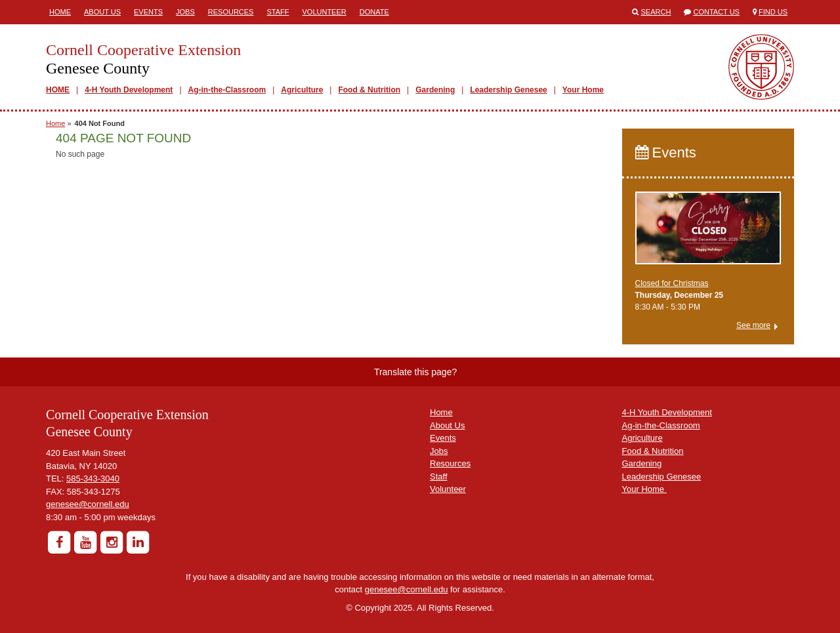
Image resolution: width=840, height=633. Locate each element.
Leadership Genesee (508, 90)
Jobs (185, 12)
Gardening (435, 90)
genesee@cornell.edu (88, 504)
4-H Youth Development (129, 90)
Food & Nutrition (369, 90)
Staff (278, 12)
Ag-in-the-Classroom (227, 90)
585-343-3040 (93, 479)
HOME (58, 90)
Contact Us (716, 12)
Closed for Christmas (672, 283)
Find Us (773, 12)
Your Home (583, 90)
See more (753, 325)
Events (148, 12)
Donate (374, 12)
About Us (102, 12)
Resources (231, 12)
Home (60, 12)
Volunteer (324, 12)
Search (656, 12)
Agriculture (302, 90)
